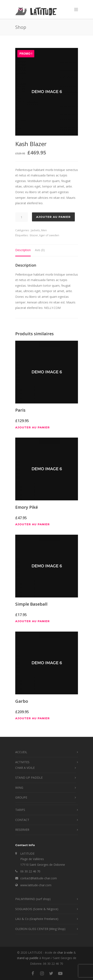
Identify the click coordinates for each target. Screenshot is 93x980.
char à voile (65, 952)
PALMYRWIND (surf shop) (33, 899)
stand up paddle (28, 958)
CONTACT (22, 820)
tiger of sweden (49, 235)
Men (44, 230)
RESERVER (22, 830)
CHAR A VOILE (25, 768)
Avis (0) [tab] (40, 250)
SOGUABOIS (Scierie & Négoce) (37, 909)
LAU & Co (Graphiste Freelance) (37, 919)
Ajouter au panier (53, 217)
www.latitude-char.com (36, 885)
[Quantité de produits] (22, 217)
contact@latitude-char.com (39, 878)
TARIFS (20, 810)
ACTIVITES (22, 762)
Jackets (35, 230)
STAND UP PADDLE (29, 778)
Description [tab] (23, 250)
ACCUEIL (21, 752)
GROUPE (21, 797)
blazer (34, 235)
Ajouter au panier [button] (32, 427)
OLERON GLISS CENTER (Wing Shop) (40, 929)
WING (19, 788)
